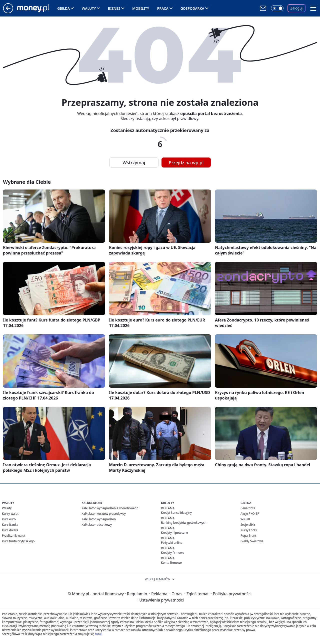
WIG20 (245, 519)
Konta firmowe (171, 563)
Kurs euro (9, 519)
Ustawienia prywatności (160, 600)
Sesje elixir (248, 525)
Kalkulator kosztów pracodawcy (104, 514)
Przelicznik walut (14, 536)
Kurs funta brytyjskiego (18, 541)
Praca (163, 8)
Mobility (141, 8)
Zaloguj (297, 8)
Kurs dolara (10, 530)
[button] (313, 8)
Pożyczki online (172, 543)
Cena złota (248, 508)
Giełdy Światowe (252, 541)
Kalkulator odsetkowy (97, 525)
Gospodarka (192, 8)
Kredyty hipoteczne (174, 533)
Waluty (89, 8)
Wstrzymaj (134, 162)
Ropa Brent (248, 536)
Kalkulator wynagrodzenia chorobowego (110, 508)
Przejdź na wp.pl (186, 162)
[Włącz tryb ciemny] (277, 8)
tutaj (98, 634)
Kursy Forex (249, 530)
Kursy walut (10, 514)
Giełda (63, 8)
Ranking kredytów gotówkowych (184, 523)
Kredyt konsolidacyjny (176, 513)
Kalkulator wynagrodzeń (99, 519)
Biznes (114, 8)
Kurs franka (10, 525)
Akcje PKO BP (250, 514)
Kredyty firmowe (173, 553)
